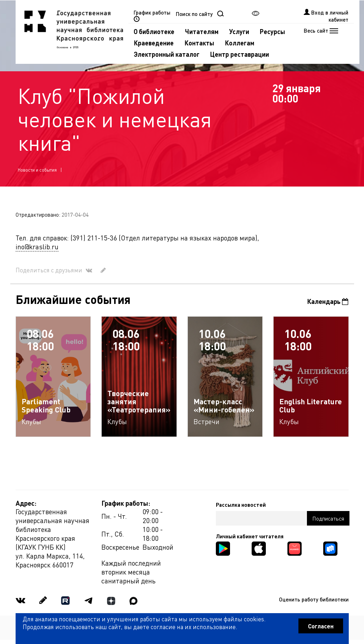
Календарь (328, 301)
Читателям (202, 31)
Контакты (199, 43)
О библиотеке (154, 31)
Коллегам (240, 43)
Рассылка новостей (241, 505)
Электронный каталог (167, 54)
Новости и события (37, 170)
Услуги (239, 31)
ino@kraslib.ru (37, 247)
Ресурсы (272, 31)
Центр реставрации (240, 54)
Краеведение (154, 43)
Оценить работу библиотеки (314, 599)
